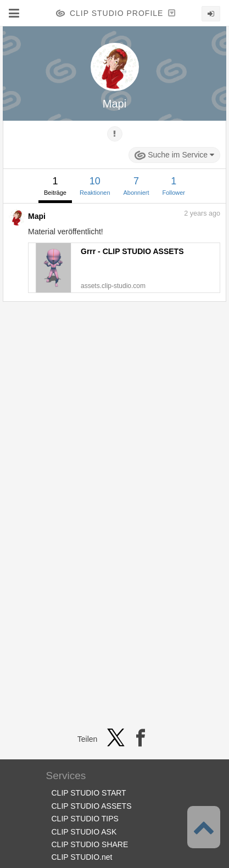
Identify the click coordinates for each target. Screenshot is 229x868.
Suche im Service (174, 155)
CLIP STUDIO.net (82, 857)
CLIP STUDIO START (89, 793)
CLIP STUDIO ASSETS (92, 806)
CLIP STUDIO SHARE (90, 844)
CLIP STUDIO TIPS (85, 819)
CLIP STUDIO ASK (84, 832)
